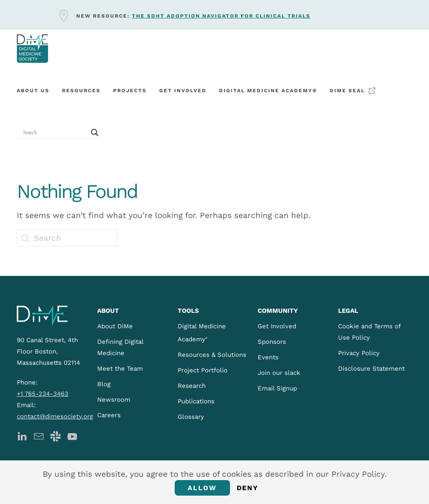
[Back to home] (32, 49)
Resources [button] (81, 91)
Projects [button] (130, 91)
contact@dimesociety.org (55, 416)
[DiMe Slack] (56, 436)
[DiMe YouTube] (72, 436)
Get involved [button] (183, 91)
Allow (202, 488)
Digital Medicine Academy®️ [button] (268, 91)
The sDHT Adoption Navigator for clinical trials (221, 16)
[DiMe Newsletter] (39, 436)
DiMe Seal (353, 91)
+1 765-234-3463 (43, 394)
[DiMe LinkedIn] (22, 436)
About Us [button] (33, 91)
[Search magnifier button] (95, 132)
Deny (248, 488)
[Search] (67, 238)
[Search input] (55, 132)
